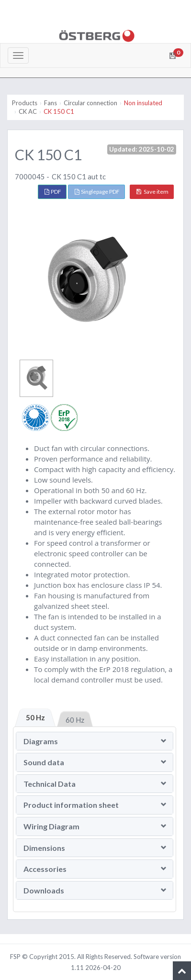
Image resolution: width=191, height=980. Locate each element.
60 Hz (75, 720)
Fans (51, 103)
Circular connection (90, 103)
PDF (53, 192)
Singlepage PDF (97, 192)
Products (25, 103)
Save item (152, 192)
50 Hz (35, 717)
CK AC (28, 111)
